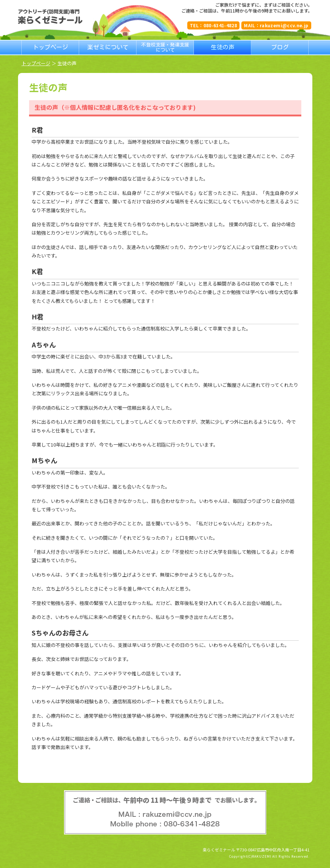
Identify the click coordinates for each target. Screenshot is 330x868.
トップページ (36, 63)
